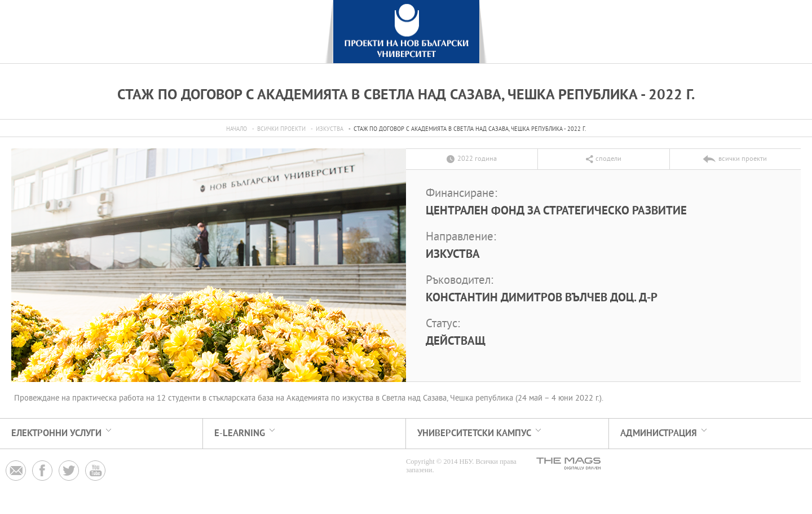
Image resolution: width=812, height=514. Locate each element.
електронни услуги (56, 434)
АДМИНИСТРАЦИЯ (659, 434)
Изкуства (330, 129)
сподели (608, 159)
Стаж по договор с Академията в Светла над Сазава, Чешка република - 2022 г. (470, 129)
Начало (237, 129)
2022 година (477, 159)
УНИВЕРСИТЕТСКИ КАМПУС (474, 434)
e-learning (240, 434)
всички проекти (281, 129)
